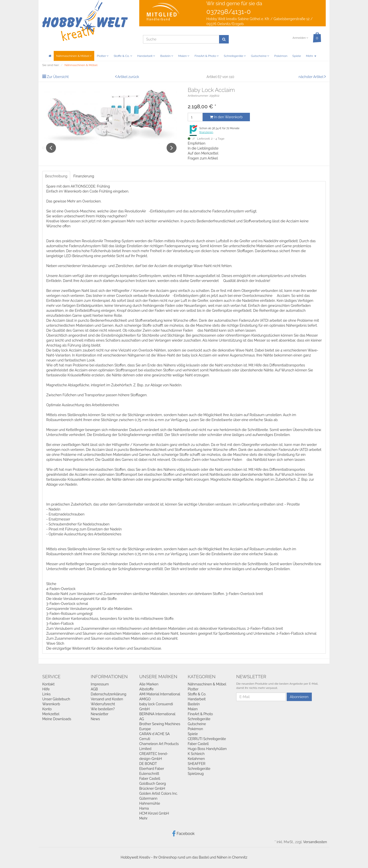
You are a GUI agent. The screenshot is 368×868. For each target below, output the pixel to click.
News (95, 720)
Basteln (167, 56)
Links (46, 695)
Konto (47, 710)
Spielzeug (196, 774)
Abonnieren (299, 698)
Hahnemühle (150, 804)
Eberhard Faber (152, 769)
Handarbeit (146, 56)
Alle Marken (149, 685)
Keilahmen (196, 759)
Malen (184, 56)
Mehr (311, 56)
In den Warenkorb (226, 117)
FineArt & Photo (207, 56)
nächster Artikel (311, 77)
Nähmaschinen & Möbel (74, 56)
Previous (51, 154)
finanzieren (206, 132)
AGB (94, 690)
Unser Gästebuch (56, 700)
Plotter (103, 56)
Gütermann (148, 799)
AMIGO (145, 700)
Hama (144, 809)
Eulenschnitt (149, 774)
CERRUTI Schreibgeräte (207, 740)
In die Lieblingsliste (203, 148)
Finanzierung (84, 177)
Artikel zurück (128, 77)
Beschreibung (56, 177)
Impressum (100, 685)
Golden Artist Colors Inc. (159, 794)
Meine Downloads (57, 720)
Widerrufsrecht (103, 705)
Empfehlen (197, 143)
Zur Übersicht (58, 77)
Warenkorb (51, 705)
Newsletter (100, 715)
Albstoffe (146, 690)
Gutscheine (260, 56)
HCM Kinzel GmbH (154, 814)
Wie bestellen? (103, 710)
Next (172, 154)
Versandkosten (315, 843)
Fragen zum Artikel (203, 158)
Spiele (297, 56)
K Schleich (196, 754)
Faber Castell (150, 779)
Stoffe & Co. (123, 56)
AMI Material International (160, 695)
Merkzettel (51, 715)
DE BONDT (148, 764)
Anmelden (300, 38)
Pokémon (281, 56)
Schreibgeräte (235, 56)
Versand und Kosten (107, 700)
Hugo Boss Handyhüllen (207, 750)
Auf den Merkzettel (203, 153)
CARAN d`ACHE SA (155, 735)
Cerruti (145, 740)
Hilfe (46, 690)
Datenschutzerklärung (109, 695)
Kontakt (48, 685)
